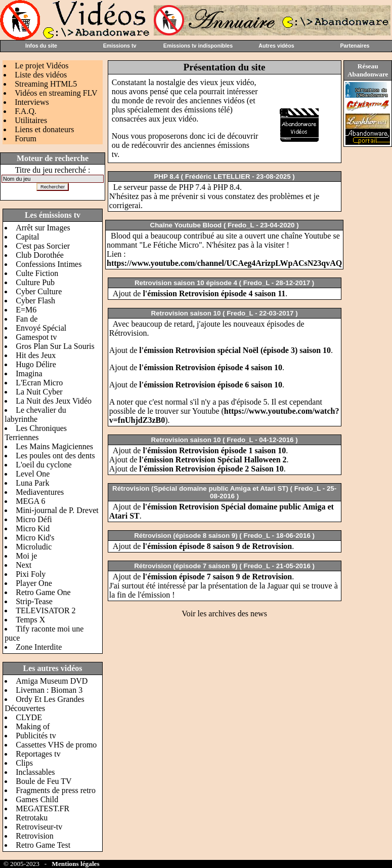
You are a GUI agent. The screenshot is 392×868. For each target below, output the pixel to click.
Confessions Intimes (49, 264)
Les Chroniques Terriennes (36, 433)
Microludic (34, 547)
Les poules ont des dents (55, 456)
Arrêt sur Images (43, 228)
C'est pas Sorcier (43, 246)
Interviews (32, 102)
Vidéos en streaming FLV (56, 93)
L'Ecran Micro (39, 383)
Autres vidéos (276, 46)
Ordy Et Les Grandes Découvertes (45, 704)
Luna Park (32, 483)
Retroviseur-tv (39, 827)
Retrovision (35, 836)
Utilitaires (31, 120)
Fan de (27, 319)
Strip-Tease (34, 601)
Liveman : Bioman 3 (49, 690)
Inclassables (35, 772)
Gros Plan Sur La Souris (55, 346)
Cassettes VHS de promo (56, 745)
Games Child (37, 799)
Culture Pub (35, 282)
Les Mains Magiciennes (54, 446)
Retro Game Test (43, 845)
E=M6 (26, 310)
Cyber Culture (39, 291)
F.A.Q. (26, 111)
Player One (34, 583)
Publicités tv (36, 736)
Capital (27, 237)
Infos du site (41, 46)
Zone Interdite (39, 647)
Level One (33, 474)
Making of (33, 726)
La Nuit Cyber (39, 392)
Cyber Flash (35, 301)
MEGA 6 (30, 501)
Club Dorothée (40, 255)
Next (24, 565)
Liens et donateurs (44, 129)
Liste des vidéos (41, 75)
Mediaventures (40, 492)
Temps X (30, 620)
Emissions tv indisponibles (198, 46)
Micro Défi (34, 519)
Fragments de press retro (56, 790)
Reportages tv (38, 754)
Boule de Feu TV (43, 781)
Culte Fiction (37, 273)
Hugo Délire (36, 364)
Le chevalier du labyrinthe (35, 415)
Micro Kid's (35, 538)
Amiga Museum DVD (52, 681)
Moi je (26, 556)
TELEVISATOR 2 (46, 610)
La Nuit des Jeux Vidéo (54, 401)
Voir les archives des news (224, 614)
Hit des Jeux (36, 355)
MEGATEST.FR (42, 808)
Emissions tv (120, 46)
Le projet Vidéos (41, 66)
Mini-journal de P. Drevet (57, 510)
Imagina (29, 373)
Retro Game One (43, 592)
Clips (24, 763)
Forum (26, 139)
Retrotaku (32, 818)
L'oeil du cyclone (43, 465)
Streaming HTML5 (46, 84)
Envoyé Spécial (41, 328)
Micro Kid (33, 528)
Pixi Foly (31, 574)
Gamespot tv (36, 337)
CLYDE (29, 717)
